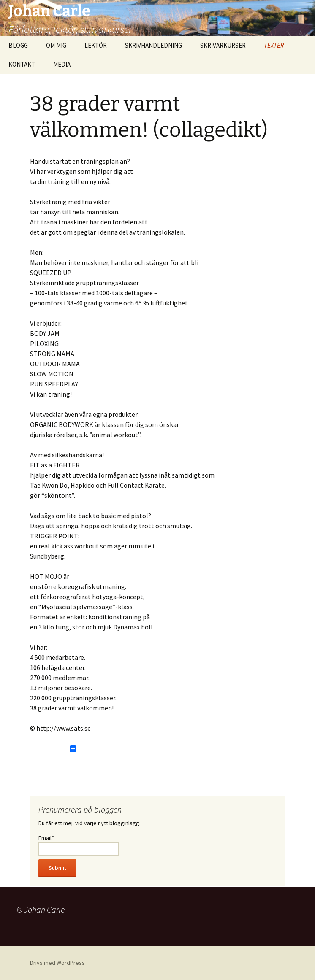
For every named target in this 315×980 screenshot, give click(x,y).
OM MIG (56, 45)
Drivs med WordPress (57, 963)
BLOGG (18, 45)
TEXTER (274, 45)
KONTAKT (22, 64)
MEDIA (62, 64)
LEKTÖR (96, 45)
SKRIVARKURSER (223, 45)
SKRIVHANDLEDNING (153, 45)
